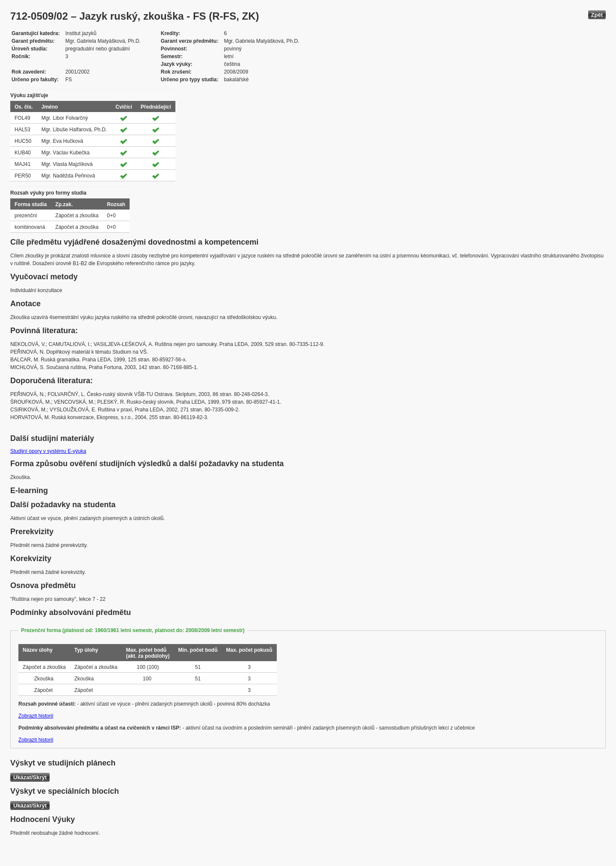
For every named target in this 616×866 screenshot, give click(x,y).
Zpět (597, 15)
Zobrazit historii (36, 716)
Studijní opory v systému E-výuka (48, 451)
